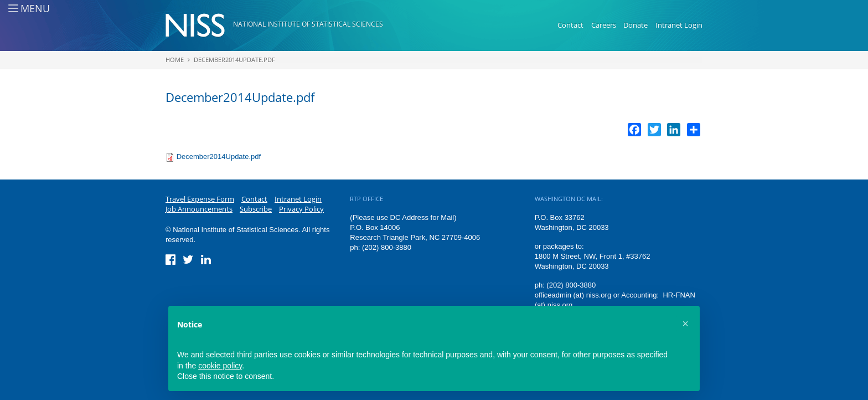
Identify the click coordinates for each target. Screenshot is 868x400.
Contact (570, 25)
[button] (685, 324)
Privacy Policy (301, 209)
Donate (635, 25)
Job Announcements (199, 209)
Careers (604, 25)
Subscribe (256, 209)
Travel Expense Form (200, 199)
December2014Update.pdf (234, 60)
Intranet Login (679, 25)
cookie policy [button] (220, 366)
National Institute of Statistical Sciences (308, 24)
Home (175, 60)
